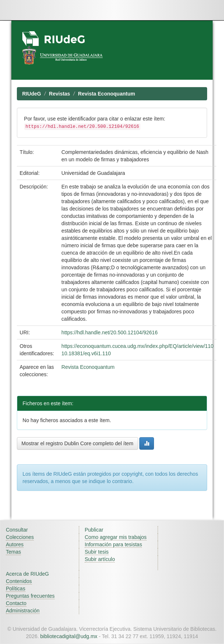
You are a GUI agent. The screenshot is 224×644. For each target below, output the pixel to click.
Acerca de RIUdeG (27, 574)
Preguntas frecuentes (30, 596)
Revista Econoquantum (107, 94)
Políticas (16, 589)
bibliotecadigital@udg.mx (69, 636)
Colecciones (20, 537)
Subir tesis (97, 552)
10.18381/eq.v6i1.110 (86, 353)
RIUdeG (32, 94)
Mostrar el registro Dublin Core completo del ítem (78, 443)
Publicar (94, 530)
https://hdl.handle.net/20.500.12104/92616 (110, 332)
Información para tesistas (113, 544)
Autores (15, 544)
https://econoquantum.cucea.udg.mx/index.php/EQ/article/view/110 (138, 346)
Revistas (60, 94)
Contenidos (19, 581)
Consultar (17, 530)
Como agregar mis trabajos (116, 537)
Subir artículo (100, 559)
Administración (23, 611)
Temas (13, 552)
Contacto (16, 603)
